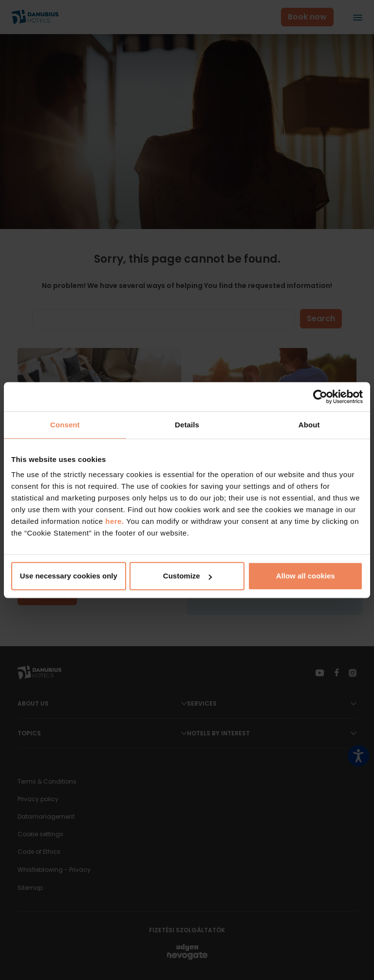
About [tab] (309, 425)
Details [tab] (187, 425)
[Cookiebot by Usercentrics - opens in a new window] (320, 397)
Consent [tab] (65, 425)
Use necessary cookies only (69, 576)
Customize (187, 576)
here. (116, 521)
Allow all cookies (306, 576)
